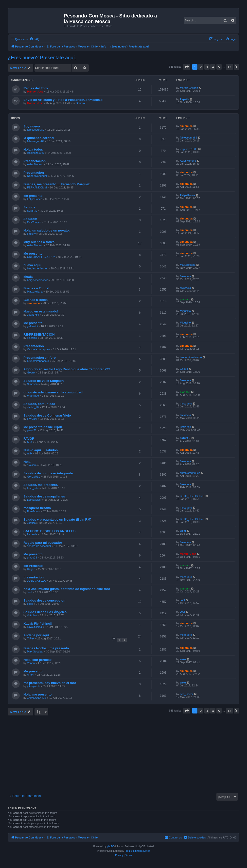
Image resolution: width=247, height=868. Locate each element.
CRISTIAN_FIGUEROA (41, 257)
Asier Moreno (35, 164)
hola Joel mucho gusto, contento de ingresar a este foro (67, 589)
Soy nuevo (32, 126)
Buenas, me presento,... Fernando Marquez (57, 184)
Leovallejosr (34, 500)
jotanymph (33, 686)
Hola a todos (33, 149)
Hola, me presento (37, 694)
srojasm (32, 465)
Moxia (28, 277)
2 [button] (201, 67)
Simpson (32, 384)
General (80, 103)
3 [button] (207, 67)
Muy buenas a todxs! (39, 242)
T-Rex (31, 638)
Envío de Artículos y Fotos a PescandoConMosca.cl (63, 100)
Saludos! (30, 219)
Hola (27, 462)
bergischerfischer (37, 268)
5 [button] (219, 67)
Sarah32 (32, 211)
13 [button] (229, 67)
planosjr (185, 299)
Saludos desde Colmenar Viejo (47, 415)
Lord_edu (33, 488)
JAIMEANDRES (37, 698)
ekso (30, 604)
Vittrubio (32, 615)
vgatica (31, 523)
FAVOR (29, 439)
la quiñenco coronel (39, 138)
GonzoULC (34, 477)
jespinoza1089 (36, 153)
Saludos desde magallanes (44, 496)
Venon (31, 663)
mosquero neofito (37, 508)
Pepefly (185, 99)
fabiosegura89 (36, 130)
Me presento (33, 196)
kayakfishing (35, 627)
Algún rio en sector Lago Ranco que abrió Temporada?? (67, 369)
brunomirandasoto (38, 361)
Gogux (31, 372)
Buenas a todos (35, 300)
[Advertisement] (127, 754)
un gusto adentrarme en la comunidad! (53, 392)
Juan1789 (33, 315)
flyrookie (32, 534)
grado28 (32, 558)
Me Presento (33, 566)
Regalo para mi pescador (43, 543)
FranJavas (33, 511)
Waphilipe (33, 396)
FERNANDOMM (37, 187)
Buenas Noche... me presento (46, 648)
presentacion (34, 577)
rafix (30, 453)
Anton (31, 675)
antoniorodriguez (190, 473)
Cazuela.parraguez (39, 349)
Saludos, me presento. (41, 485)
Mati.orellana (188, 265)
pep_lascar (187, 694)
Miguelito (185, 311)
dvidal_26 (33, 407)
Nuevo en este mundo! (41, 311)
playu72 (32, 430)
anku (183, 531)
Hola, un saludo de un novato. (47, 230)
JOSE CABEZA (36, 581)
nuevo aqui (32, 265)
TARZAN (185, 438)
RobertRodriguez (37, 176)
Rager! (31, 569)
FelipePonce (35, 199)
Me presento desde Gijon (43, 427)
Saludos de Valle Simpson (44, 381)
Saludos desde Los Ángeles (45, 612)
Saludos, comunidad (39, 404)
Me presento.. (34, 323)
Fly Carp (32, 419)
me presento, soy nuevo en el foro (50, 683)
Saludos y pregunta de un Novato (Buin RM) (57, 519)
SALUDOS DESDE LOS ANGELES (49, 531)
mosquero (186, 403)
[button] (187, 67)
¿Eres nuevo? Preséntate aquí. (42, 58)
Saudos (29, 207)
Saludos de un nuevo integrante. (49, 473)
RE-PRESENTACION (39, 334)
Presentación (34, 173)
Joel (30, 592)
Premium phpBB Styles (137, 851)
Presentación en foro (40, 358)
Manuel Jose (35, 92)
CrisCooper (34, 222)
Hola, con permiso (37, 660)
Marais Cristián (189, 88)
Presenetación (35, 161)
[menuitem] (34, 39)
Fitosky (31, 234)
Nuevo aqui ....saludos (41, 450)
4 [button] (213, 67)
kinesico (32, 338)
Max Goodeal (35, 651)
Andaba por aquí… (38, 635)
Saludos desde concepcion (44, 600)
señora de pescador (39, 546)
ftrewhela (185, 276)
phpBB (111, 846)
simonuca (186, 126)
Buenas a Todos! (36, 288)
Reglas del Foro (36, 88)
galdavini (32, 326)
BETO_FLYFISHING (192, 496)
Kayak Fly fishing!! (38, 624)
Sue (30, 442)
